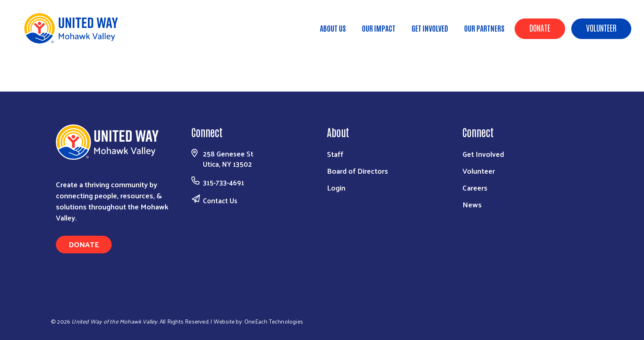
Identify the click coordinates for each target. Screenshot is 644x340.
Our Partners (484, 28)
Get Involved (430, 28)
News (472, 204)
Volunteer (601, 28)
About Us (333, 28)
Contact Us (220, 200)
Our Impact (379, 28)
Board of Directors (358, 171)
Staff (335, 154)
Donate (540, 28)
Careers (475, 187)
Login (336, 187)
